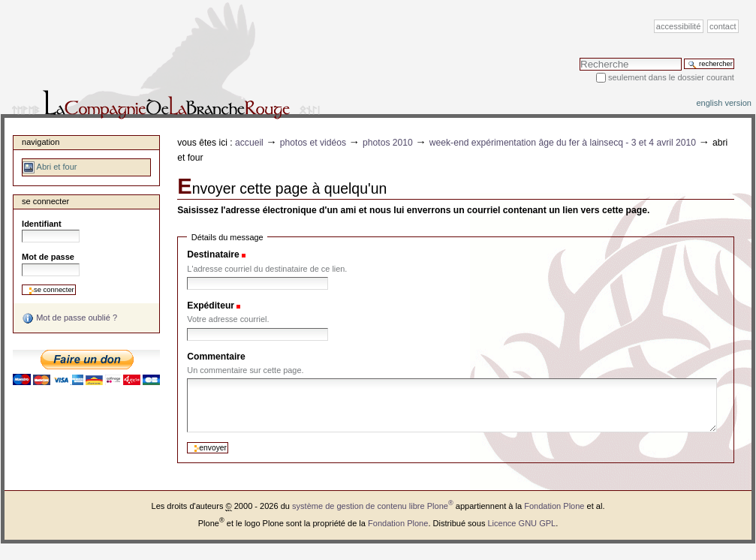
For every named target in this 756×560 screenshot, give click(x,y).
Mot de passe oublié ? (69, 318)
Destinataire (213, 254)
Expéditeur (211, 306)
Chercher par (579, 57)
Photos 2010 (388, 143)
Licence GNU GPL (521, 523)
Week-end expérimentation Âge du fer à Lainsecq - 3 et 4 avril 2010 (563, 143)
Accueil (249, 143)
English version (724, 103)
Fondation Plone (554, 506)
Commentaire (216, 357)
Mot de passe (48, 257)
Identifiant (42, 224)
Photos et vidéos (313, 143)
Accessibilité (678, 26)
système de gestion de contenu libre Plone (373, 506)
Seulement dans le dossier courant (671, 77)
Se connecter (45, 201)
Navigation (41, 142)
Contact (723, 26)
